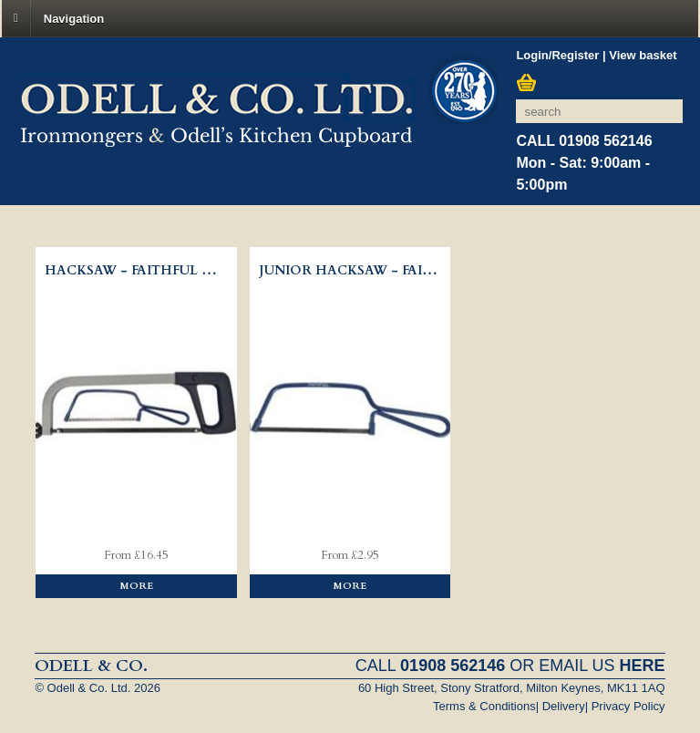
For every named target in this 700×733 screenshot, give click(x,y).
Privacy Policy (628, 706)
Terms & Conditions (484, 706)
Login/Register (557, 55)
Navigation (74, 18)
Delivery (564, 706)
